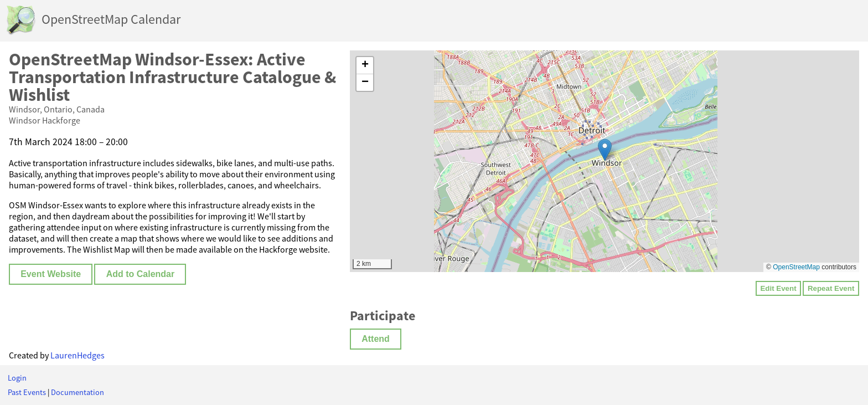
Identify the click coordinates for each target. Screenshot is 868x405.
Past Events (27, 392)
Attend (376, 339)
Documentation (77, 392)
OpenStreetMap (796, 267)
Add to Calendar (141, 274)
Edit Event (778, 288)
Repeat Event (831, 288)
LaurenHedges (77, 355)
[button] (605, 150)
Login (17, 378)
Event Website (51, 274)
